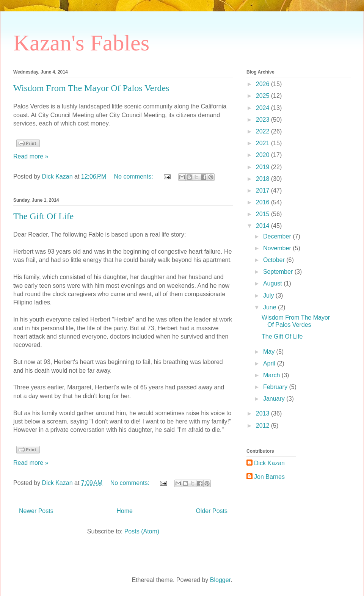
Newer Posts (36, 511)
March (272, 375)
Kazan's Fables (81, 43)
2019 (264, 167)
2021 (264, 143)
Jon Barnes (269, 477)
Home (125, 511)
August (273, 283)
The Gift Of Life (43, 216)
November (278, 248)
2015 (264, 214)
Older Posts (212, 511)
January (275, 399)
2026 (264, 84)
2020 (264, 155)
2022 (264, 131)
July (269, 296)
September (279, 272)
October (275, 260)
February (276, 387)
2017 (264, 191)
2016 (264, 202)
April (270, 363)
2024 (264, 108)
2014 (264, 226)
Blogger (220, 580)
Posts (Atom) (142, 531)
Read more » (31, 156)
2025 (264, 96)
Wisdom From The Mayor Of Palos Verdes (91, 88)
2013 (264, 413)
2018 (264, 179)
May (270, 352)
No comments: (135, 176)
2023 (264, 120)
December (278, 236)
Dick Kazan (269, 463)
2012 (264, 426)
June (271, 307)
